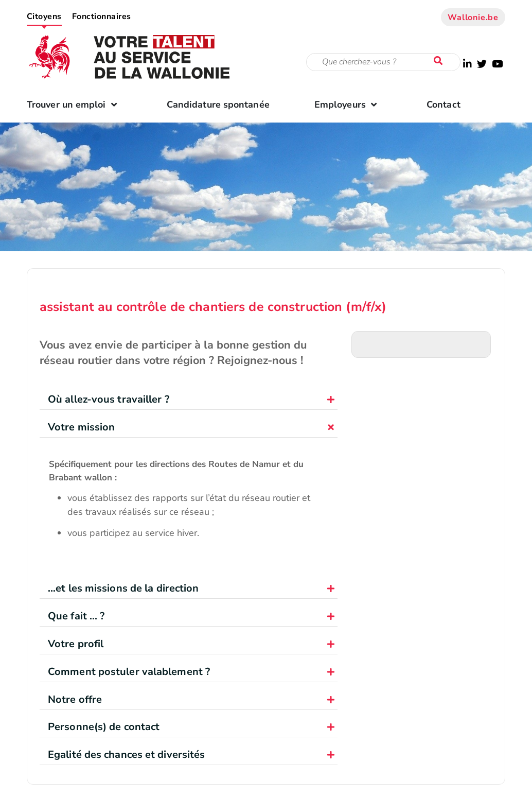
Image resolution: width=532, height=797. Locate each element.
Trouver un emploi (74, 105)
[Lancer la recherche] (440, 61)
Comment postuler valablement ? (129, 672)
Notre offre (75, 699)
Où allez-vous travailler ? (109, 399)
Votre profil (76, 644)
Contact (444, 105)
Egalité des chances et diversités (126, 755)
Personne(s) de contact (104, 727)
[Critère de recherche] (383, 62)
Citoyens (44, 16)
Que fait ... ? (76, 616)
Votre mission (81, 427)
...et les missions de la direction (123, 588)
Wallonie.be (473, 18)
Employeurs (348, 105)
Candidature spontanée (218, 105)
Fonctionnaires (102, 16)
